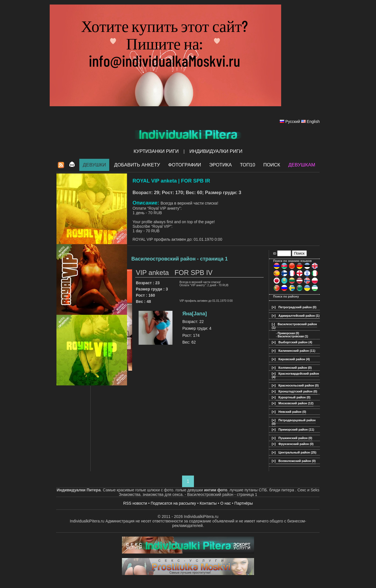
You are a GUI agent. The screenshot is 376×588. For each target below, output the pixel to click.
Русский (293, 121)
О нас (225, 503)
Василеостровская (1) (293, 336)
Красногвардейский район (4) (296, 375)
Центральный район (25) (297, 452)
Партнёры (243, 503)
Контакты (208, 503)
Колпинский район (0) (295, 368)
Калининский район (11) (297, 351)
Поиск (272, 165)
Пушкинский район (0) (295, 438)
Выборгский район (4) (295, 342)
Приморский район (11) (296, 429)
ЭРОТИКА (220, 165)
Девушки (94, 165)
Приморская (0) (288, 333)
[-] (273, 324)
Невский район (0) (292, 412)
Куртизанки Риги (156, 151)
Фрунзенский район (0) (296, 444)
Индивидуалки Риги (216, 151)
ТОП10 (248, 165)
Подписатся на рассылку (173, 503)
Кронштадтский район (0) (298, 391)
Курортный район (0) (294, 397)
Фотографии (185, 165)
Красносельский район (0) (299, 385)
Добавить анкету (137, 165)
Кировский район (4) (294, 359)
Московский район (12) (296, 403)
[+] (274, 307)
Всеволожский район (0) (297, 461)
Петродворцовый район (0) (294, 422)
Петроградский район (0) (297, 307)
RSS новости (135, 503)
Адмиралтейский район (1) (299, 316)
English (313, 121)
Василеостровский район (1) (294, 326)
